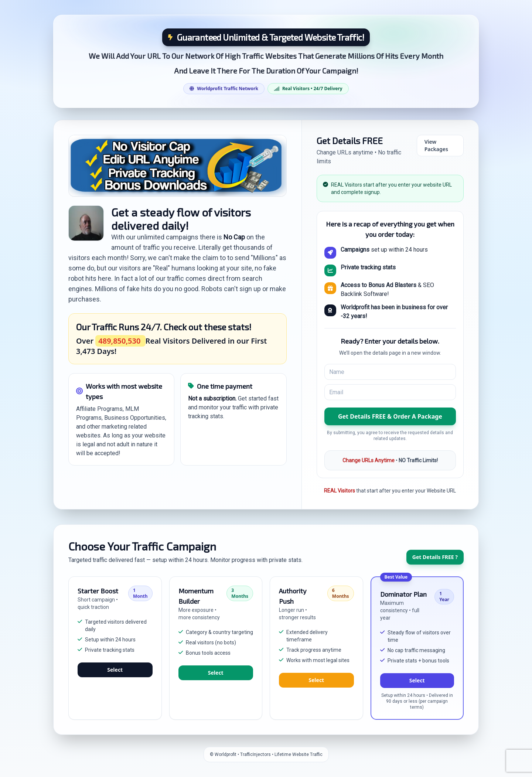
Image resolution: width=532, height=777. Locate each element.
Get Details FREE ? (435, 557)
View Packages (436, 145)
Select (115, 670)
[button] (390, 416)
